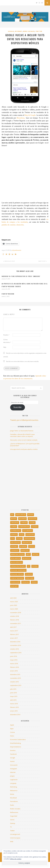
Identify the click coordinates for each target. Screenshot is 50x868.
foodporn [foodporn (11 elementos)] (30, 534)
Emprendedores (16, 747)
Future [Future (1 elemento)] (19, 538)
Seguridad (14, 816)
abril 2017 (13, 627)
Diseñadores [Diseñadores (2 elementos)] (16, 530)
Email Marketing (15, 743)
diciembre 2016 (15, 642)
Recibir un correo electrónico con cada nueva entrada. (23, 361)
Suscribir (17, 407)
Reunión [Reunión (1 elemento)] (29, 574)
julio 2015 (13, 689)
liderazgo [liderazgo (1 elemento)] (15, 550)
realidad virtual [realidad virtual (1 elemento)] (17, 574)
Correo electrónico (7, 341)
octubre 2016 (14, 649)
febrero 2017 (14, 634)
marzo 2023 (14, 602)
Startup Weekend (8, 294)
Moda (12, 794)
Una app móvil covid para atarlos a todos (24, 449)
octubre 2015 (14, 682)
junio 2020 (14, 605)
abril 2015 (13, 700)
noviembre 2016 (16, 645)
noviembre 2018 (16, 613)
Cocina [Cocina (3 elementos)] (32, 523)
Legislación (14, 780)
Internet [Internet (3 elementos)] (14, 546)
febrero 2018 (14, 620)
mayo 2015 (14, 696)
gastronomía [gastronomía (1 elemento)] (29, 538)
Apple (12, 725)
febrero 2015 (14, 707)
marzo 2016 (14, 664)
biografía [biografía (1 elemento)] (22, 519)
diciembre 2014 (15, 715)
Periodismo (14, 801)
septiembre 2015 (16, 685)
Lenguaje (13, 783)
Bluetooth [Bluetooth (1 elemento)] (32, 519)
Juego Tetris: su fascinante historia (22, 431)
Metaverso (14, 790)
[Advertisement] (25, 174)
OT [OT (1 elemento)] (29, 566)
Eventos (13, 750)
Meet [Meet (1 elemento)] (28, 554)
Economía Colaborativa (18, 739)
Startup (13, 823)
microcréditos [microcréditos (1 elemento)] (17, 562)
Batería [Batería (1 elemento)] (31, 515)
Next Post (43, 261)
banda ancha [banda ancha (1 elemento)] (21, 515)
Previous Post (9, 261)
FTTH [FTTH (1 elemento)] (13, 538)
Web (5, 347)
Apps (12, 729)
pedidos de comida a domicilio (13, 225)
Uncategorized (15, 834)
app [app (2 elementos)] (12, 515)
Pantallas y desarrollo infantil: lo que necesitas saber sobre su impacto (22, 435)
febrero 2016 (14, 667)
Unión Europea (15, 838)
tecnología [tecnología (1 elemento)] (15, 582)
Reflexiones (14, 812)
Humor (12, 761)
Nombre (6, 335)
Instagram (14, 769)
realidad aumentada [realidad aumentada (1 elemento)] (18, 570)
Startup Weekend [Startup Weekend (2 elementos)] (17, 578)
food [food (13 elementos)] (22, 534)
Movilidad (13, 798)
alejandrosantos (17, 250)
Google (11, 31)
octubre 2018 (14, 616)
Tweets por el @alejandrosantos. (24, 420)
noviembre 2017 (16, 623)
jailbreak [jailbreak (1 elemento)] (23, 546)
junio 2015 (14, 693)
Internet (18, 31)
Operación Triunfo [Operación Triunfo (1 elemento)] (18, 566)
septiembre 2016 (16, 653)
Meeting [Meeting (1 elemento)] (36, 554)
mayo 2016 (14, 660)
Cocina (12, 732)
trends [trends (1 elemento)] (34, 582)
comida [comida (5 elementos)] (14, 527)
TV (11, 827)
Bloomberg (21, 118)
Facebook (13, 754)
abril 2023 (13, 598)
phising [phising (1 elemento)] (35, 566)
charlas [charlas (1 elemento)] (24, 523)
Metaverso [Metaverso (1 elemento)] (27, 558)
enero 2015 (14, 711)
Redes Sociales (29, 31)
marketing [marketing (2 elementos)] (25, 550)
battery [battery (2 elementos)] (14, 519)
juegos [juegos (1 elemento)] (32, 546)
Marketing (14, 787)
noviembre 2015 (16, 678)
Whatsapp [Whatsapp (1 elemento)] (14, 586)
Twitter (39, 31)
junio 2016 (14, 656)
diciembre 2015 (15, 674)
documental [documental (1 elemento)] (28, 530)
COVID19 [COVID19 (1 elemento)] (35, 527)
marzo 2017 (14, 631)
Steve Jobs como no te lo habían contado (24, 440)
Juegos (12, 776)
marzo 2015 (14, 704)
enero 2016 (14, 671)
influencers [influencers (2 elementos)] (15, 542)
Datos (12, 736)
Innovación (14, 765)
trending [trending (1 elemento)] (26, 582)
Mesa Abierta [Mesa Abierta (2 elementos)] (16, 558)
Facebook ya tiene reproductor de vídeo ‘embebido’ (21, 276)
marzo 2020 (14, 609)
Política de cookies (15, 859)
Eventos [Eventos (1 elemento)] (14, 534)
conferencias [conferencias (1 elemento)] (24, 527)
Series (12, 820)
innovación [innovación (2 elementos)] (27, 542)
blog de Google (30, 115)
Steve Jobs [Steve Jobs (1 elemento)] (30, 578)
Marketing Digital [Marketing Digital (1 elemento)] (17, 554)
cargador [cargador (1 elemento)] (15, 523)
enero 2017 (14, 638)
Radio (12, 805)
